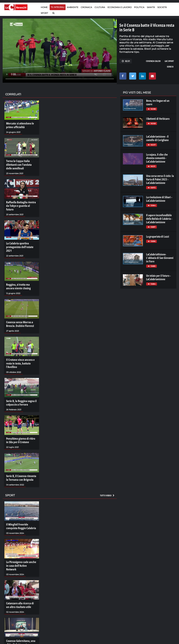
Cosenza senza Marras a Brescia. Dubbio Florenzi (19, 318)
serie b (170, 67)
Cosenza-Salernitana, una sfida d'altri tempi (20, 629)
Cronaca (86, 7)
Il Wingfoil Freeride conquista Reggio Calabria (20, 517)
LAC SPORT (169, 61)
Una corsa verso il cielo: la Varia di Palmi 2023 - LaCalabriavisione (160, 179)
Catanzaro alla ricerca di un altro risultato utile (21, 591)
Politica (139, 7)
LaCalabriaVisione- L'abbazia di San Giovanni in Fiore (160, 258)
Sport (44, 13)
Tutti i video (107, 486)
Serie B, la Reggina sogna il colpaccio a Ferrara (20, 395)
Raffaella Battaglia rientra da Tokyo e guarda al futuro (21, 203)
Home (44, 7)
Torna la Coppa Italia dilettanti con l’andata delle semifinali (21, 164)
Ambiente (73, 7)
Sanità (151, 7)
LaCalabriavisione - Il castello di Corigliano (157, 138)
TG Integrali (58, 7)
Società (162, 7)
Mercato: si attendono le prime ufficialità (19, 125)
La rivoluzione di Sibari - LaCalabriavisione (159, 199)
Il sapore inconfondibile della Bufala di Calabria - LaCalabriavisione (159, 219)
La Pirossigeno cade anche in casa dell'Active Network (21, 554)
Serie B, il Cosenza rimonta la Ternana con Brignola (22, 469)
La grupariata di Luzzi (158, 237)
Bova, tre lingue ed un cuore (158, 102)
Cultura (100, 7)
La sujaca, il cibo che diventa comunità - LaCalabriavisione (157, 158)
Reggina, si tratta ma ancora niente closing (21, 281)
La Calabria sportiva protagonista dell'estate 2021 (19, 242)
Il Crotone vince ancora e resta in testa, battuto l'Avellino (19, 356)
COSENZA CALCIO (153, 61)
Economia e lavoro (120, 7)
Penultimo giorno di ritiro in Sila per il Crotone (21, 432)
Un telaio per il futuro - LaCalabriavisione (158, 277)
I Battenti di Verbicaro (158, 119)
